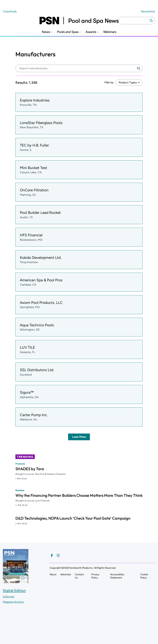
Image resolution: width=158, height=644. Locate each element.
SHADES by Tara (30, 469)
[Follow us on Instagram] (58, 555)
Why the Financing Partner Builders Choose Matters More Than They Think (79, 495)
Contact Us (79, 576)
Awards (91, 32)
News (46, 32)
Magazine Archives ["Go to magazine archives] (13, 602)
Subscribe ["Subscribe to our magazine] (9, 597)
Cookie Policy (144, 576)
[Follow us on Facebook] (52, 555)
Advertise (66, 574)
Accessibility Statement (117, 576)
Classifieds (10, 11)
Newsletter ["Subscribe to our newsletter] (148, 11)
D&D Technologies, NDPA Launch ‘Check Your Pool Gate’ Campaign (73, 518)
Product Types (128, 82)
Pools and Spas (68, 32)
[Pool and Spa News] (79, 21)
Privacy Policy (95, 576)
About (53, 574)
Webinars (110, 32)
